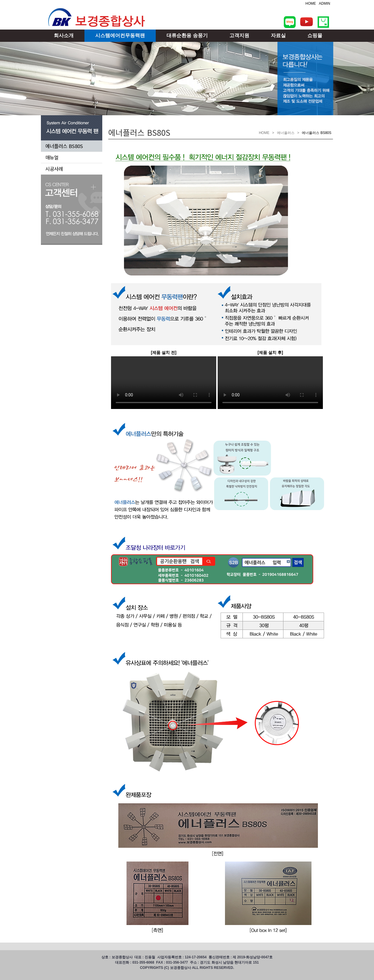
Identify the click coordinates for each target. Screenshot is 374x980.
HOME (311, 4)
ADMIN (324, 4)
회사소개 (64, 36)
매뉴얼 (52, 157)
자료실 (278, 36)
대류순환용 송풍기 (187, 36)
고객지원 (239, 36)
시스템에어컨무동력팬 (120, 36)
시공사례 (54, 169)
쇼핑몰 (315, 36)
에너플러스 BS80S (64, 146)
